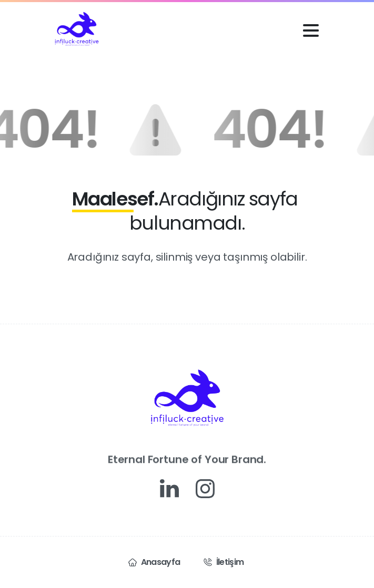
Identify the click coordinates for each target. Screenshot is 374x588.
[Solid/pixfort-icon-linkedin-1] (169, 488)
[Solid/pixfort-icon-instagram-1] (205, 488)
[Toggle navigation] (311, 30)
